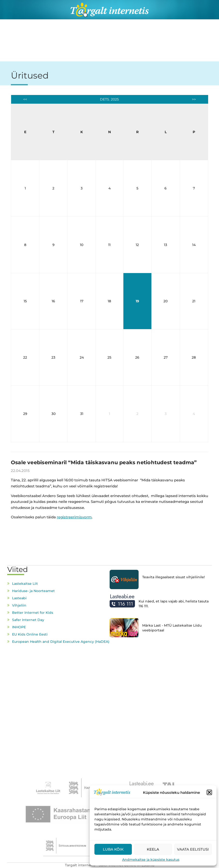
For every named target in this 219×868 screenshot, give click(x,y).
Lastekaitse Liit (25, 584)
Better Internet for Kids (33, 613)
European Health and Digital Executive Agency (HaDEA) (61, 642)
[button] (209, 792)
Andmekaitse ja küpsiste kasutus (151, 860)
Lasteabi (19, 598)
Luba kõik (113, 849)
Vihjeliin (19, 605)
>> (194, 99)
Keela (153, 849)
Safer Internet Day (28, 620)
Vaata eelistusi (193, 849)
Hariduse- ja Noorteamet (33, 591)
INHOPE (19, 627)
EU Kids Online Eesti (30, 634)
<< (25, 99)
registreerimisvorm (74, 517)
